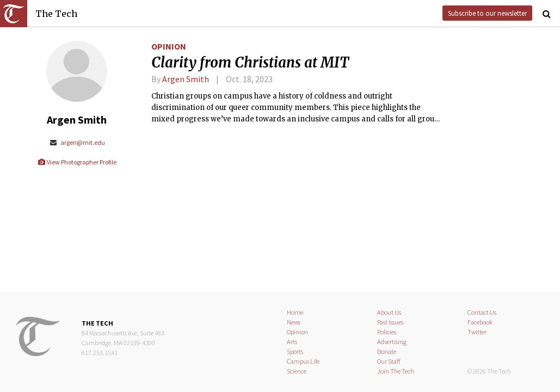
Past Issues (390, 322)
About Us (389, 312)
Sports (295, 351)
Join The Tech (396, 371)
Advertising (392, 342)
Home (295, 312)
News (294, 322)
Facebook (480, 322)
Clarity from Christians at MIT (250, 63)
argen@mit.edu (77, 142)
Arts (292, 342)
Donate (387, 351)
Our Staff (389, 361)
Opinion (169, 46)
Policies (387, 332)
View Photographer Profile (77, 162)
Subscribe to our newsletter (487, 13)
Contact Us (482, 312)
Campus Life (303, 361)
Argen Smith (186, 79)
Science (297, 371)
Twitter (477, 332)
